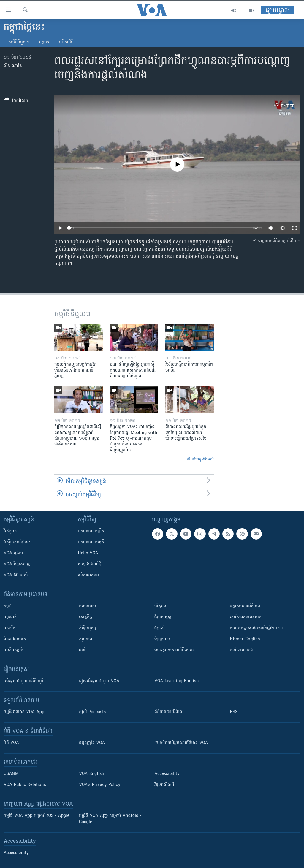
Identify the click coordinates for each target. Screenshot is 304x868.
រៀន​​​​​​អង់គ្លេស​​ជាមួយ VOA (99, 681)
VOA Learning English (177, 681)
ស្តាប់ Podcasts (92, 712)
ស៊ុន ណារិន (13, 66)
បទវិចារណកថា (242, 650)
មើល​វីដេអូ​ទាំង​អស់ (200, 459)
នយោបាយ (88, 606)
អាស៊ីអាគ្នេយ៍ (14, 650)
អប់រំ (82, 650)
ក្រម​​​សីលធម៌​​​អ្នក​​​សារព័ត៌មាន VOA (181, 743)
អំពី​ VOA (11, 743)
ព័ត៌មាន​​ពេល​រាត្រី (91, 542)
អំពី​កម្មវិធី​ (66, 42)
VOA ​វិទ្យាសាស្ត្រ (17, 564)
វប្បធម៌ (160, 628)
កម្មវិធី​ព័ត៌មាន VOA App (24, 712)
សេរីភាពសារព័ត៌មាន (246, 617)
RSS (234, 712)
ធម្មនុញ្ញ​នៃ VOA (92, 743)
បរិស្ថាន (160, 606)
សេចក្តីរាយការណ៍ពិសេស (174, 650)
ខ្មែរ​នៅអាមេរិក (15, 639)
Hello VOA (88, 553)
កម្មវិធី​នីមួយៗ (19, 42)
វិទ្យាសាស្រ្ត (163, 617)
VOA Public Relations (25, 785)
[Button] (16, 101)
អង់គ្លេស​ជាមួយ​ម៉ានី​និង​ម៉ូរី (23, 681)
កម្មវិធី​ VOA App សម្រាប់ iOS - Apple (37, 816)
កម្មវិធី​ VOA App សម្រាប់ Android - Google (110, 819)
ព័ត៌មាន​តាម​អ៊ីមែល (169, 712)
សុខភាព (85, 639)
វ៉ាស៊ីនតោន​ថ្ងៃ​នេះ (17, 542)
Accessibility (167, 774)
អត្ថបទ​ (44, 42)
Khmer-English (245, 639)
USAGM (11, 774)
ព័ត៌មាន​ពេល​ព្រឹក (91, 531)
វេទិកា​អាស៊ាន (88, 575)
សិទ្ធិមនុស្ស (88, 628)
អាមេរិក (9, 628)
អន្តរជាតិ (10, 617)
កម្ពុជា (8, 606)
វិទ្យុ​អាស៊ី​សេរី (164, 785)
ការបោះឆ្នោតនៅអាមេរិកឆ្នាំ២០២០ (256, 628)
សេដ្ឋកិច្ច (85, 617)
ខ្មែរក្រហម (162, 639)
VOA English (92, 774)
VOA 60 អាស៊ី (16, 575)
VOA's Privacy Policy (100, 785)
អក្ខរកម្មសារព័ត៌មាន (245, 606)
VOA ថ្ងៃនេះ (14, 553)
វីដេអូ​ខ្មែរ (10, 531)
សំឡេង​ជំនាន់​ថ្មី (90, 564)
